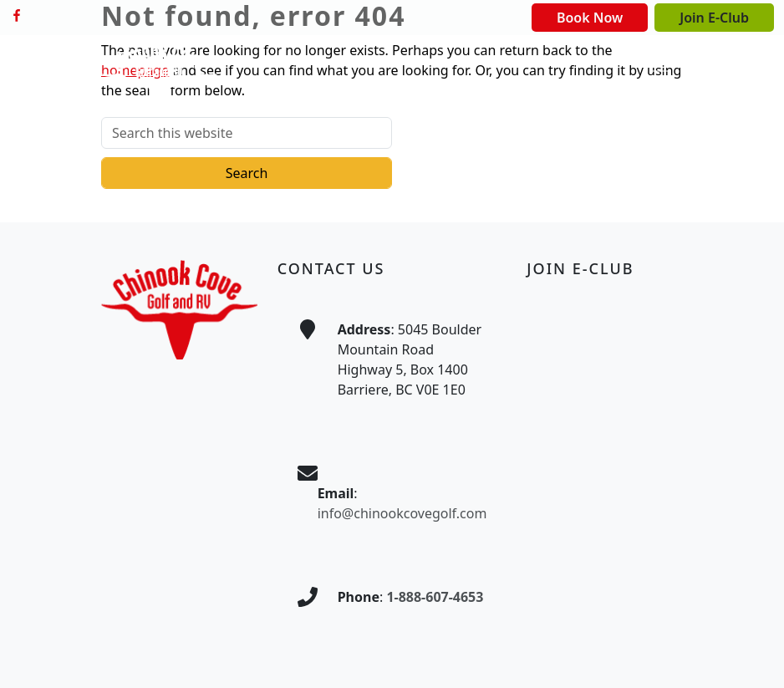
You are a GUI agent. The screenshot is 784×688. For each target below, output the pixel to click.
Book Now (590, 18)
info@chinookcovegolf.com (402, 513)
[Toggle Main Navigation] (659, 78)
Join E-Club (714, 18)
